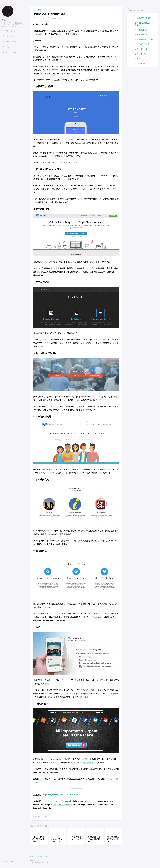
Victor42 (6, 20)
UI (45, 816)
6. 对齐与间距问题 (142, 44)
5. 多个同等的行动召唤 (144, 39)
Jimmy (48, 862)
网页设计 (38, 816)
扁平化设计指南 (90, 763)
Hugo (37, 860)
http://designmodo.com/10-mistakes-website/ (62, 795)
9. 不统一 (139, 59)
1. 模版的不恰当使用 (143, 18)
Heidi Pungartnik (50, 801)
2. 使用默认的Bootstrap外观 (144, 24)
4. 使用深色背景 (141, 34)
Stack (36, 862)
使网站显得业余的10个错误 (50, 14)
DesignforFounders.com (63, 805)
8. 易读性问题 (140, 54)
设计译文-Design (40, 10)
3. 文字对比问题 (141, 30)
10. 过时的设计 (141, 63)
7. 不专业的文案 (141, 49)
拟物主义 (62, 759)
